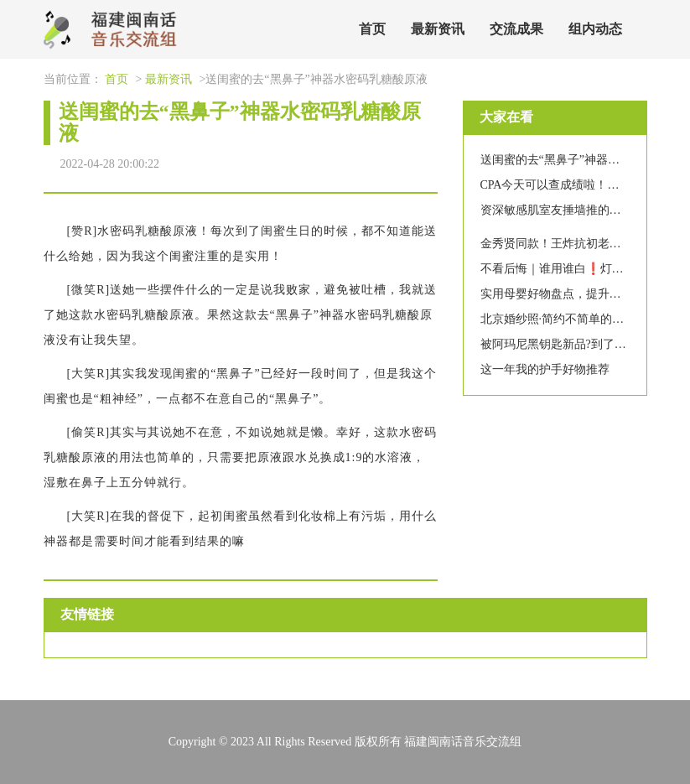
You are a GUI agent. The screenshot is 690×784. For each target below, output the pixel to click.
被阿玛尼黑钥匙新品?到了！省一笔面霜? (585, 344)
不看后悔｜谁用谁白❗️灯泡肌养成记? (578, 269)
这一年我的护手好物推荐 (545, 369)
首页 (372, 29)
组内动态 (595, 29)
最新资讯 (438, 29)
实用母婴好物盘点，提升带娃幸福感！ (580, 294)
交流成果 (516, 29)
